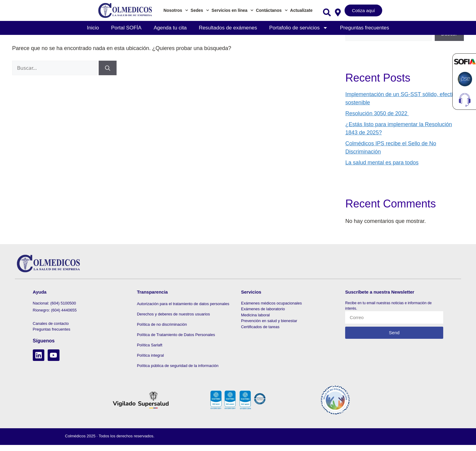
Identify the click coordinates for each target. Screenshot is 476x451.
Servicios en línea (233, 10)
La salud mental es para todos (382, 163)
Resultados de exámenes (228, 28)
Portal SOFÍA (126, 28)
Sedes (200, 10)
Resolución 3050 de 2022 (377, 113)
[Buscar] (108, 68)
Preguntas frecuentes (365, 28)
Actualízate (301, 10)
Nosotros (176, 10)
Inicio (93, 28)
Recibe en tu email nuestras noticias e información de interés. (388, 306)
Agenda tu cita (170, 28)
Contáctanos (272, 10)
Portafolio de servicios (299, 28)
